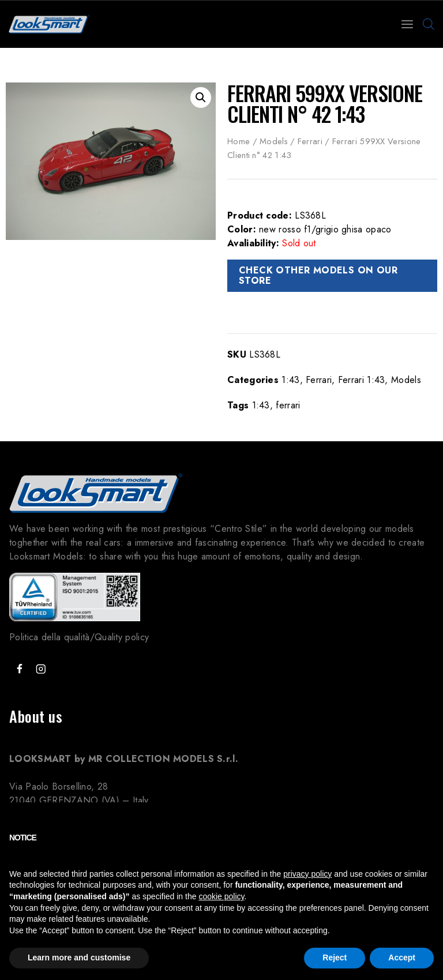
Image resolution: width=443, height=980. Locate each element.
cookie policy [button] (221, 896)
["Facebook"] (19, 669)
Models (274, 141)
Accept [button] (402, 958)
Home (239, 141)
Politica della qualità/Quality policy (79, 637)
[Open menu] (407, 24)
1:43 (290, 380)
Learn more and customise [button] (79, 958)
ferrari (288, 405)
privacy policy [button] (307, 874)
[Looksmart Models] (49, 24)
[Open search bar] (429, 24)
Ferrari (310, 141)
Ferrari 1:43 (362, 380)
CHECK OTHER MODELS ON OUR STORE (318, 275)
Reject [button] (335, 958)
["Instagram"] (41, 669)
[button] (201, 97)
